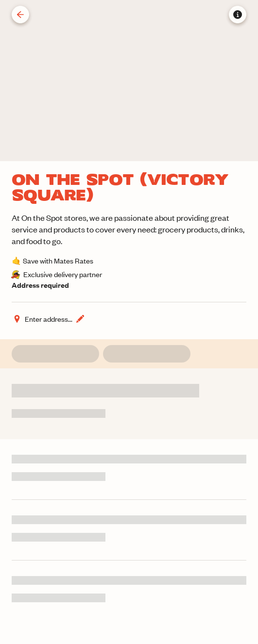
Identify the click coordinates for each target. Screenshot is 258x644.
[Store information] (238, 15)
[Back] (20, 15)
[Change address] (49, 319)
